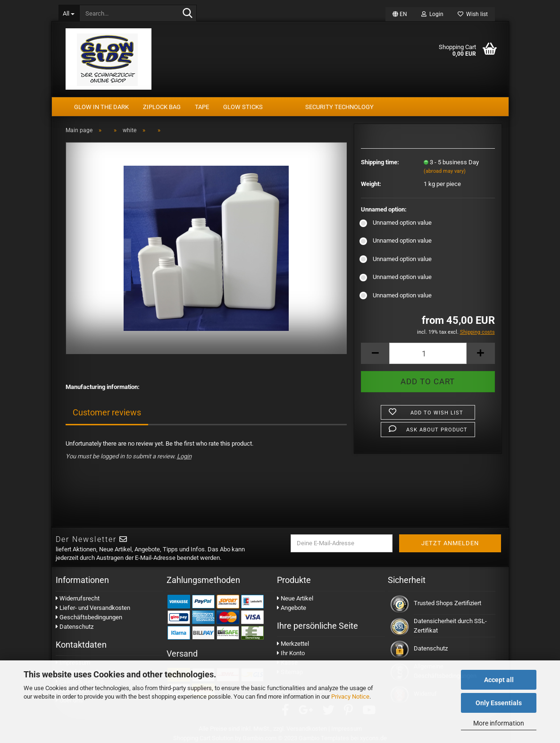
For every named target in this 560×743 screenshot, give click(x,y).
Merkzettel (293, 644)
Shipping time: (380, 162)
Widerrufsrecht (78, 598)
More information (499, 723)
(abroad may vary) (445, 171)
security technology (339, 107)
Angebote (292, 608)
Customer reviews (107, 412)
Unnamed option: (384, 209)
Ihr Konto (291, 653)
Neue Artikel (295, 598)
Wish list (473, 14)
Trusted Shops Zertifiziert (447, 603)
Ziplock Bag (162, 107)
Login (432, 14)
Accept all (499, 680)
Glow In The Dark (101, 107)
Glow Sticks (243, 107)
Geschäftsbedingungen (89, 617)
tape (202, 107)
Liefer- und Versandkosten (93, 608)
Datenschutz (75, 627)
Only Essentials (499, 703)
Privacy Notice (350, 697)
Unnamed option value (396, 223)
